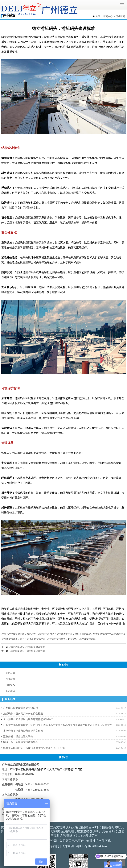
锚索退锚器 (85, 831)
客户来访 (10, 691)
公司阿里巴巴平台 (72, 841)
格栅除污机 (71, 835)
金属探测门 (69, 831)
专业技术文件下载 (99, 841)
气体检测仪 (55, 835)
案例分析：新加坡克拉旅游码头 (21, 742)
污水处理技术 (88, 835)
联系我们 (53, 846)
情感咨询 (108, 827)
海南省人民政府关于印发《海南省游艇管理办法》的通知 (34, 748)
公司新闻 (10, 673)
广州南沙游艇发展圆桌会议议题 (21, 708)
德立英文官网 (56, 827)
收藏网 (56, 831)
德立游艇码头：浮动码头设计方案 (28, 651)
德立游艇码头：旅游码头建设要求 (28, 647)
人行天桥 (72, 827)
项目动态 (10, 685)
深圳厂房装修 (102, 831)
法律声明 (68, 846)
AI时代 (97, 827)
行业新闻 (120, 16)
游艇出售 (85, 827)
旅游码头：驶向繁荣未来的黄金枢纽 (23, 714)
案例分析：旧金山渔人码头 (18, 736)
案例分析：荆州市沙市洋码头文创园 (23, 731)
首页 (98, 16)
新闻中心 (108, 16)
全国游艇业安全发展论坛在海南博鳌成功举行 (28, 719)
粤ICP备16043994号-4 (92, 846)
